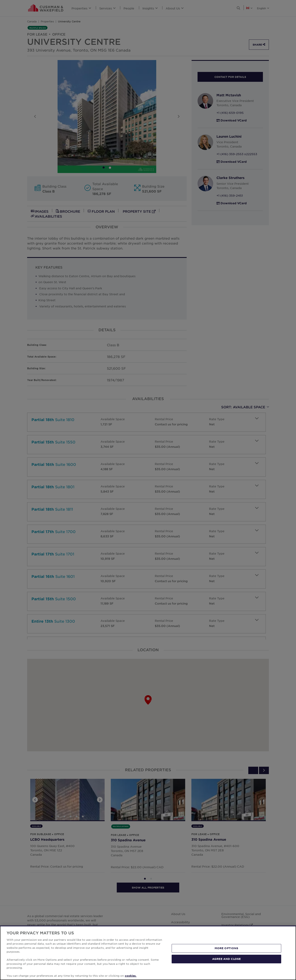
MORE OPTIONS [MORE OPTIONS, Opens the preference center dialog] (227, 948)
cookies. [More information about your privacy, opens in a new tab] (131, 976)
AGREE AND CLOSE (226, 959)
